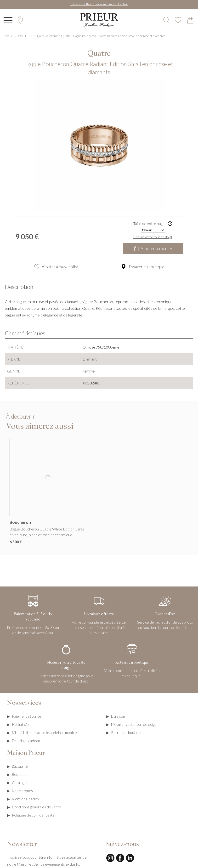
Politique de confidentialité (33, 815)
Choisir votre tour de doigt (153, 237)
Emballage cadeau (26, 741)
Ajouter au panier (153, 248)
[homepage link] (99, 20)
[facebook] (120, 861)
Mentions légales (25, 799)
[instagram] (110, 861)
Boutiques (20, 774)
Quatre (66, 36)
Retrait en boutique (127, 733)
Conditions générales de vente (37, 807)
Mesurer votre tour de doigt (134, 724)
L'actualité (20, 766)
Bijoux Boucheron (47, 36)
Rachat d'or (21, 724)
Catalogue (20, 783)
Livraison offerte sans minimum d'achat (99, 4)
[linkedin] (130, 861)
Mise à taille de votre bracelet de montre (44, 733)
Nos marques (22, 791)
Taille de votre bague (153, 224)
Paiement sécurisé (27, 716)
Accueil (9, 36)
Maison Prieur (26, 753)
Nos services (24, 703)
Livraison (118, 716)
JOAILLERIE (25, 36)
